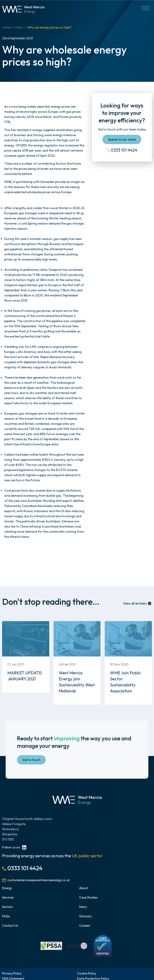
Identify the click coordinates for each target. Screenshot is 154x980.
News (19, 27)
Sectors (7, 907)
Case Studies (88, 897)
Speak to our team (122, 139)
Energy (7, 888)
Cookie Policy (87, 973)
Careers (85, 926)
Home (7, 27)
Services (8, 897)
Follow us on (14, 847)
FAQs (6, 916)
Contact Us (10, 926)
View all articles (135, 603)
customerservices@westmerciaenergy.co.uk (39, 880)
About (84, 888)
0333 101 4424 (124, 150)
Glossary (85, 916)
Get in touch (31, 760)
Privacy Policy (12, 973)
